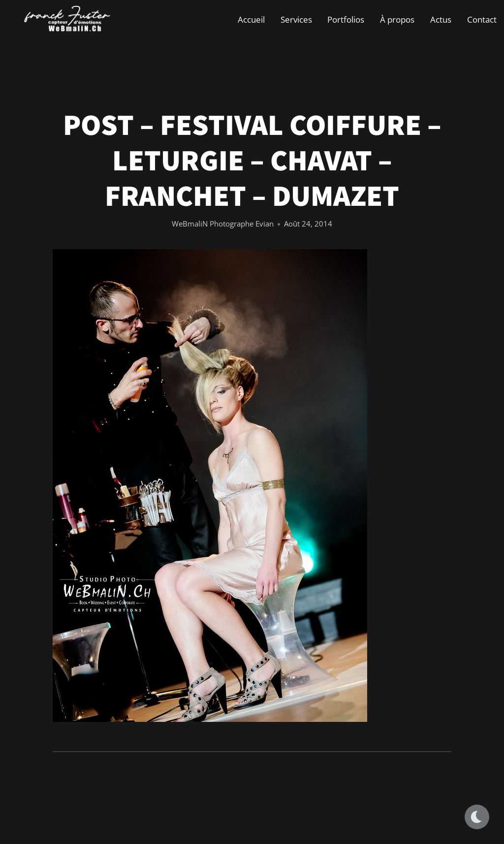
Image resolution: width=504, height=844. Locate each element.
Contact (482, 19)
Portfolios (346, 19)
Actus (441, 19)
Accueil (251, 19)
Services (296, 19)
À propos (397, 19)
